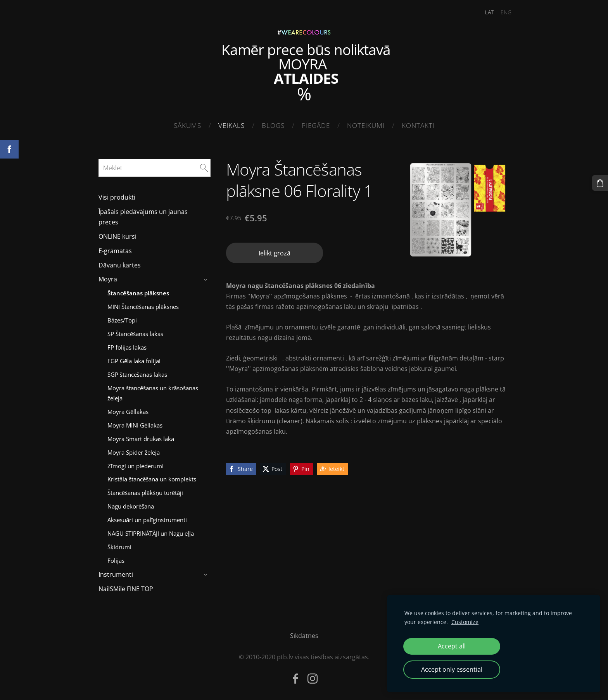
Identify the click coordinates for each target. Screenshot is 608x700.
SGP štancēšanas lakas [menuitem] (137, 372)
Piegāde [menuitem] (316, 125)
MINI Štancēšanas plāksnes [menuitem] (143, 304)
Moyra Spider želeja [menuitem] (134, 450)
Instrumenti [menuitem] (116, 572)
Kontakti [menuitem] (418, 125)
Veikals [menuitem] (231, 125)
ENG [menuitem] (501, 12)
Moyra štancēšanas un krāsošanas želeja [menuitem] (153, 391)
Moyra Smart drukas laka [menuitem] (141, 436)
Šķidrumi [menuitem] (119, 545)
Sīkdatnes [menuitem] (304, 633)
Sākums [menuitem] (187, 125)
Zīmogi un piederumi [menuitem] (136, 464)
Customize (465, 622)
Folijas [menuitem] (116, 558)
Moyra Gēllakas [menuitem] (128, 409)
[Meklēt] (155, 166)
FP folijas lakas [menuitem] (127, 345)
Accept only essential (452, 669)
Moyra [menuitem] (108, 277)
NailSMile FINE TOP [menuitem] (126, 586)
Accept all (452, 646)
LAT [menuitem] (485, 12)
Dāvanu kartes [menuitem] (120, 263)
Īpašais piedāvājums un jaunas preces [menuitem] (143, 215)
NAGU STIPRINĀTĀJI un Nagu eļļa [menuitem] (151, 531)
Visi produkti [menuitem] (117, 195)
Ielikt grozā (275, 251)
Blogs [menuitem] (273, 125)
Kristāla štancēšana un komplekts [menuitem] (152, 477)
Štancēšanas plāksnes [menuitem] (138, 291)
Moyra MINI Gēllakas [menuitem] (135, 423)
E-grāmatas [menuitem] (115, 248)
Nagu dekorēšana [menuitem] (131, 504)
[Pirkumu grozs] (601, 183)
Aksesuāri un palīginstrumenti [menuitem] (147, 518)
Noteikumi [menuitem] (366, 125)
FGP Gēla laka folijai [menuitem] (134, 359)
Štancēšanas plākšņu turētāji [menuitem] (145, 491)
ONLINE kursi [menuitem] (117, 234)
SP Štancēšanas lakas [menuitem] (135, 331)
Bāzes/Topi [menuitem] (122, 318)
